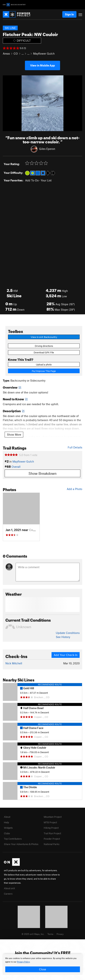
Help (6, 822)
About (7, 817)
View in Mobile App (42, 65)
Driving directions (44, 346)
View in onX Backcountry (44, 337)
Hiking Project (51, 828)
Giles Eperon (47, 149)
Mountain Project (53, 817)
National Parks (52, 844)
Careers (8, 894)
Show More (14, 434)
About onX (9, 888)
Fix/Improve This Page (44, 371)
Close (43, 969)
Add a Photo (74, 489)
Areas (6, 53)
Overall (16, 467)
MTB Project (50, 822)
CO (16, 53)
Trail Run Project (52, 833)
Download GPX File (44, 352)
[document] (42, 964)
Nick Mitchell (14, 663)
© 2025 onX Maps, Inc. (33, 934)
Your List (46, 180)
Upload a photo (44, 364)
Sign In (69, 14)
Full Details (75, 447)
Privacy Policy (23, 962)
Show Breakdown (42, 473)
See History (63, 637)
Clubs (7, 833)
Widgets (8, 828)
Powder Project (52, 839)
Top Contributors (13, 839)
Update (68, 633)
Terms (50, 934)
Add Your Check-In (66, 655)
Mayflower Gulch (44, 53)
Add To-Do (32, 180)
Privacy (60, 934)
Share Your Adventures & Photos (21, 844)
